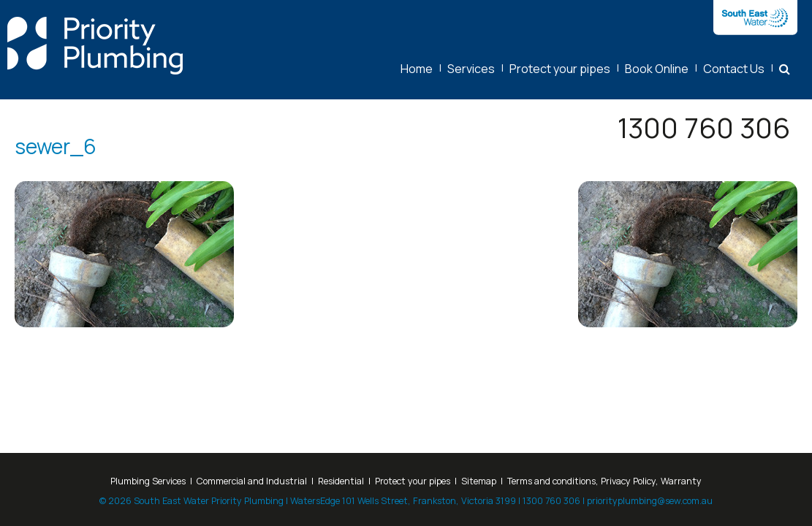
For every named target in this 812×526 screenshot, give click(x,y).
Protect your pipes (560, 69)
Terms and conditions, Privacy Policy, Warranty (604, 481)
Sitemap (479, 481)
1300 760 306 (704, 127)
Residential (341, 481)
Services (471, 69)
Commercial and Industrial (252, 481)
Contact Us (734, 69)
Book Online (657, 69)
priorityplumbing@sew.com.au (650, 501)
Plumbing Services (148, 481)
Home (417, 69)
